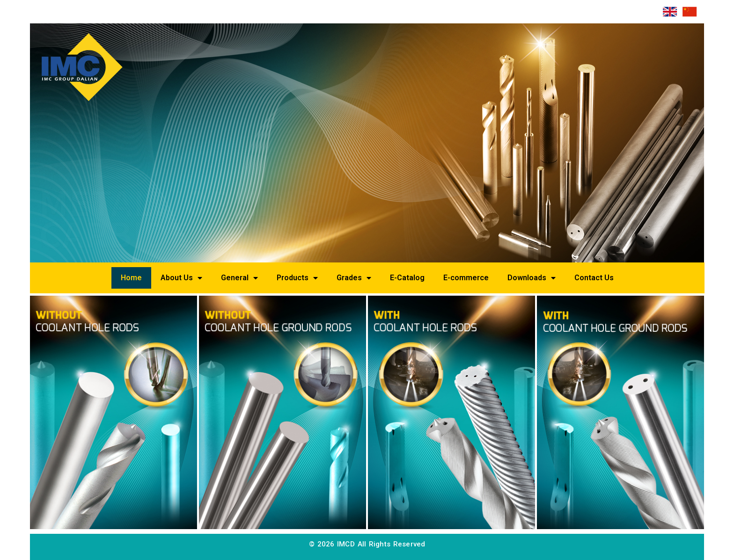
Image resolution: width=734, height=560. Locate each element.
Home (131, 278)
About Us (181, 278)
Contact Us (594, 278)
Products (297, 278)
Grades (354, 278)
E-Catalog (407, 278)
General (239, 278)
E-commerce (466, 278)
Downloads (532, 278)
